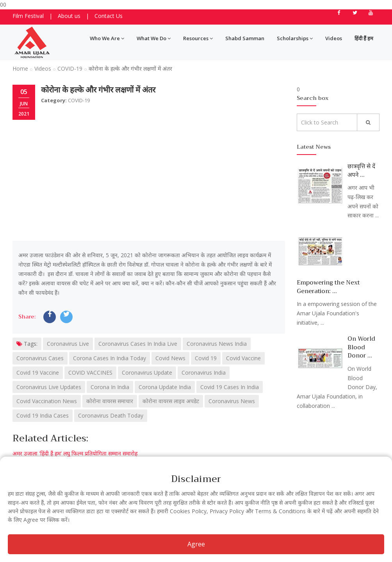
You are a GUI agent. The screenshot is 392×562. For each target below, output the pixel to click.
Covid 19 (206, 358)
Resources (198, 38)
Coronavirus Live (68, 344)
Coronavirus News (232, 401)
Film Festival (28, 16)
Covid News (170, 358)
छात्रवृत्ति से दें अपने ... (361, 170)
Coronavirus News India (217, 344)
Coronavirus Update (147, 373)
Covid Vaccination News (47, 401)
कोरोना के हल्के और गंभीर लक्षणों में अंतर (98, 90)
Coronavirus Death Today (111, 415)
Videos (334, 38)
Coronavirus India (204, 373)
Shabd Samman (245, 38)
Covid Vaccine (243, 358)
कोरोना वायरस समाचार (110, 401)
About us (69, 16)
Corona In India (110, 387)
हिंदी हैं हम (364, 38)
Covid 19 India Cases (43, 415)
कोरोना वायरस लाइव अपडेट (171, 401)
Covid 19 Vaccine (38, 373)
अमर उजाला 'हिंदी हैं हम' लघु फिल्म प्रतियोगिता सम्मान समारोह (75, 453)
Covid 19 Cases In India (230, 387)
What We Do (154, 38)
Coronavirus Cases (40, 358)
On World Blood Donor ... (361, 347)
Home (20, 68)
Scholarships (295, 38)
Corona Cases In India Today (110, 358)
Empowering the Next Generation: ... (328, 287)
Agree (196, 544)
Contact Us (109, 16)
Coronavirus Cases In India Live (138, 344)
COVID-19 (70, 68)
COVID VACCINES (90, 373)
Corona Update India (165, 387)
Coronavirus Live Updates (49, 387)
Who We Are (107, 38)
